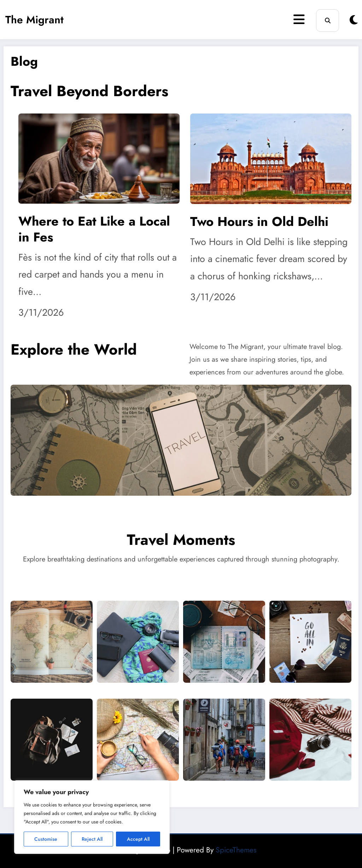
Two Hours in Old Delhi (259, 222)
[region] (92, 817)
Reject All (92, 839)
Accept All (138, 839)
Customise (46, 839)
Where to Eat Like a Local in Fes (94, 229)
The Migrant (34, 20)
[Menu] (299, 20)
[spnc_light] (354, 20)
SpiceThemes (236, 850)
